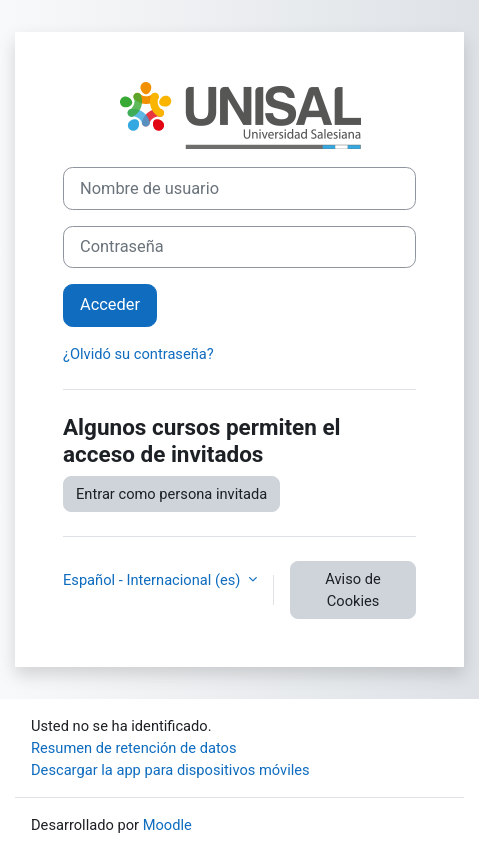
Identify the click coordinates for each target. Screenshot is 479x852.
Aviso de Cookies (352, 590)
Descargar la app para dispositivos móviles (170, 770)
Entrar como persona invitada (171, 494)
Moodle (167, 825)
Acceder (110, 304)
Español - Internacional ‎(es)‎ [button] (153, 580)
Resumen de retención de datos (134, 748)
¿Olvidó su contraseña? (138, 354)
